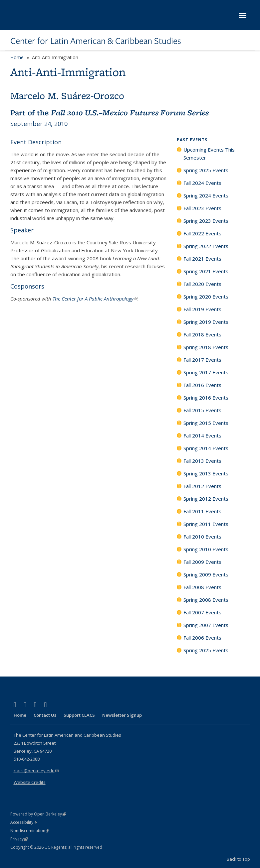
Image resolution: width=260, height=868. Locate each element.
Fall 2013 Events (202, 461)
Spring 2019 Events (206, 322)
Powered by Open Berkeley (38, 814)
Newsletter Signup (122, 715)
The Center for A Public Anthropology (95, 299)
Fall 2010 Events (202, 537)
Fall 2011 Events (202, 511)
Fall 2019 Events (202, 309)
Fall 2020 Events (202, 284)
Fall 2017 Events (202, 360)
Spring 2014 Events (206, 448)
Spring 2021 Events (206, 271)
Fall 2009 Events (202, 562)
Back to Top (238, 859)
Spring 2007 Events (206, 625)
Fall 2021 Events (202, 259)
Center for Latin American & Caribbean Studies (96, 41)
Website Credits (30, 782)
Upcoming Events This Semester (209, 154)
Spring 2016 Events (206, 398)
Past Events (192, 140)
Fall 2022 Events (202, 233)
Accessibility (24, 822)
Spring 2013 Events (206, 473)
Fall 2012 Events (202, 486)
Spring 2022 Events (206, 246)
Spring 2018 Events (206, 347)
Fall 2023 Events (202, 208)
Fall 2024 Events (202, 183)
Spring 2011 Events (206, 524)
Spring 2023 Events (206, 221)
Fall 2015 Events (202, 410)
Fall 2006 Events (202, 638)
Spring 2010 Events (206, 549)
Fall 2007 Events (202, 612)
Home (17, 57)
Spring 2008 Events (206, 600)
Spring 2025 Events (206, 170)
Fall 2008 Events (202, 587)
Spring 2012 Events (206, 499)
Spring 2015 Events (206, 423)
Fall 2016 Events (202, 385)
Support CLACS (79, 715)
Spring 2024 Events (206, 195)
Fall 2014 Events (202, 435)
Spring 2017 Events (206, 372)
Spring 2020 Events (206, 297)
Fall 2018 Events (202, 334)
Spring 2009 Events (206, 574)
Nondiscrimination (30, 831)
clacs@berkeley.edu (36, 771)
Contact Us (45, 715)
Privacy (19, 839)
